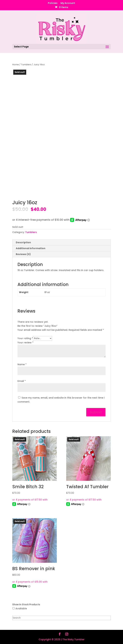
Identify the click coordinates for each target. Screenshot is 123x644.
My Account (68, 3)
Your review (25, 343)
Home (16, 65)
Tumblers (26, 65)
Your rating (25, 338)
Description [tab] (23, 242)
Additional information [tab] (31, 248)
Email (22, 381)
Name (22, 364)
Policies (53, 3)
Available (21, 609)
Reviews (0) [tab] (23, 254)
